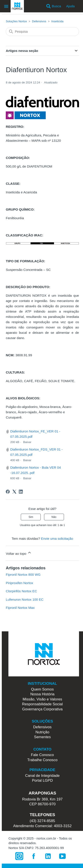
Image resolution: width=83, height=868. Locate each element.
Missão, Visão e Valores (42, 699)
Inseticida (57, 21)
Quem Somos (42, 689)
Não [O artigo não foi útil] (54, 517)
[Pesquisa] (42, 32)
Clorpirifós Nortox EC (21, 591)
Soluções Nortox (16, 21)
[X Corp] (14, 492)
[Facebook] (8, 492)
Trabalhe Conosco (42, 760)
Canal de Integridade (42, 776)
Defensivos (39, 21)
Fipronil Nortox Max (20, 608)
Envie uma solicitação (57, 539)
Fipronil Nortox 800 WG (23, 575)
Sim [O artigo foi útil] (31, 517)
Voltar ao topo (19, 553)
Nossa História (42, 694)
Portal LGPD (42, 780)
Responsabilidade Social (42, 704)
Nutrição (42, 732)
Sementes (42, 737)
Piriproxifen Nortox (19, 583)
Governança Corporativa (42, 709)
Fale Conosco (42, 755)
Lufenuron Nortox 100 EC (25, 599)
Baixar (27, 442)
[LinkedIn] (21, 492)
